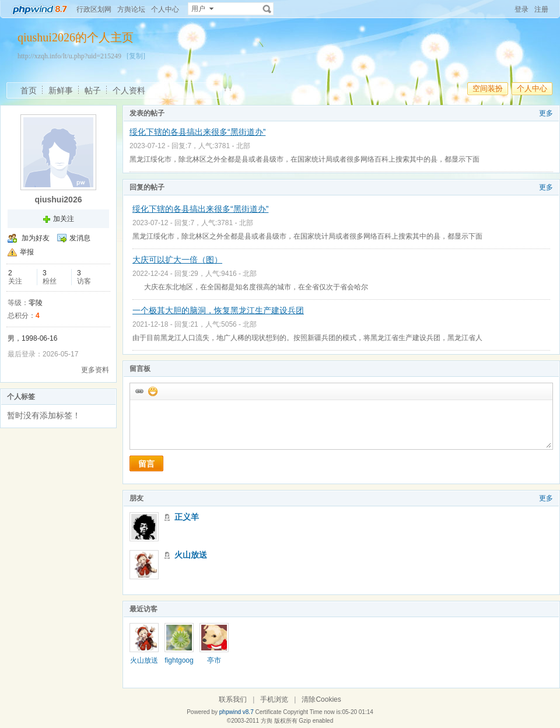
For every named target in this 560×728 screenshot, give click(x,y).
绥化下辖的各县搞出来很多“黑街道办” (197, 132)
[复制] (136, 56)
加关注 (64, 219)
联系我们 (233, 699)
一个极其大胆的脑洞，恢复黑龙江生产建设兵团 (218, 310)
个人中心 (165, 9)
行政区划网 (94, 9)
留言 (146, 464)
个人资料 (129, 90)
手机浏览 (274, 699)
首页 (29, 90)
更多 (546, 113)
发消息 (80, 238)
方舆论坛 (131, 9)
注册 (541, 9)
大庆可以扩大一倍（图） (177, 260)
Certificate (268, 712)
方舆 (267, 721)
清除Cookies (321, 699)
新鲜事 (61, 90)
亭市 (214, 660)
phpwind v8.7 (237, 712)
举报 (27, 252)
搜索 (267, 9)
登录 (521, 9)
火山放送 (191, 555)
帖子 (93, 90)
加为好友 (36, 238)
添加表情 (152, 391)
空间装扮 (488, 88)
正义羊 (187, 517)
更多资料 (95, 370)
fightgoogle (179, 664)
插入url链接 (139, 391)
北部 (243, 146)
